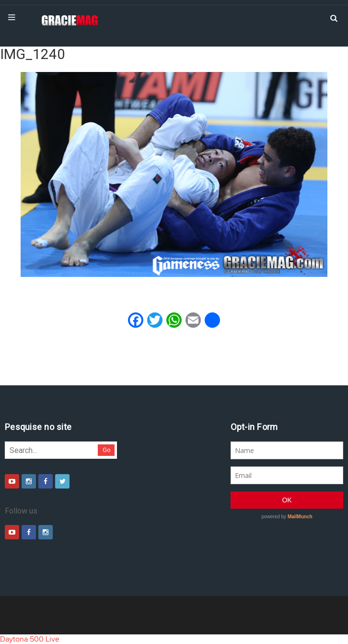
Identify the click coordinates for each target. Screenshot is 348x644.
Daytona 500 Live (30, 639)
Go (107, 450)
